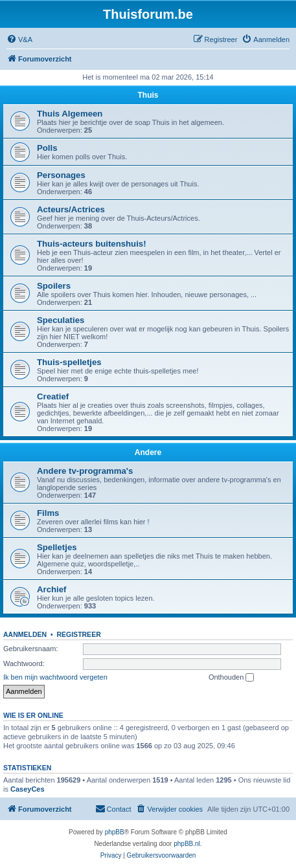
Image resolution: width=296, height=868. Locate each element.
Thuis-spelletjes (69, 362)
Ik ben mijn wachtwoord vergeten (55, 677)
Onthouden (232, 678)
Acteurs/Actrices (71, 209)
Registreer (78, 634)
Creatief (53, 396)
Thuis (148, 95)
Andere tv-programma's (85, 471)
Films (48, 513)
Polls (47, 148)
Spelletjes (57, 547)
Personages (61, 175)
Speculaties (61, 320)
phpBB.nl (187, 844)
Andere (148, 452)
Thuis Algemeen (70, 114)
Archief (51, 589)
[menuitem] (19, 39)
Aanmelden (25, 634)
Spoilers (54, 286)
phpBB (115, 832)
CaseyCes (28, 789)
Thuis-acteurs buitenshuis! (92, 244)
